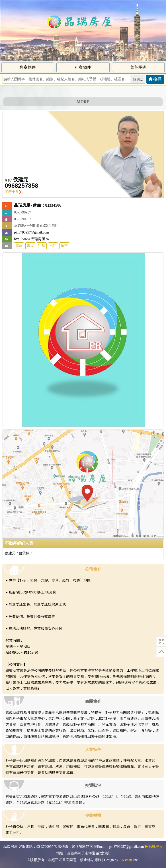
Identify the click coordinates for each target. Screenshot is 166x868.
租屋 (42, 246)
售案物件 (28, 67)
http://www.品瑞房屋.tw (32, 239)
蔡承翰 (24, 553)
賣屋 (30, 246)
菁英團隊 (138, 67)
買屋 (19, 246)
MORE (83, 102)
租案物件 (83, 67)
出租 (53, 246)
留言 (64, 246)
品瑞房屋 (22, 205)
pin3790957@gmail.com (32, 232)
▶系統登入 (154, 847)
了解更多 (14, 192)
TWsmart (126, 860)
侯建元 (21, 180)
